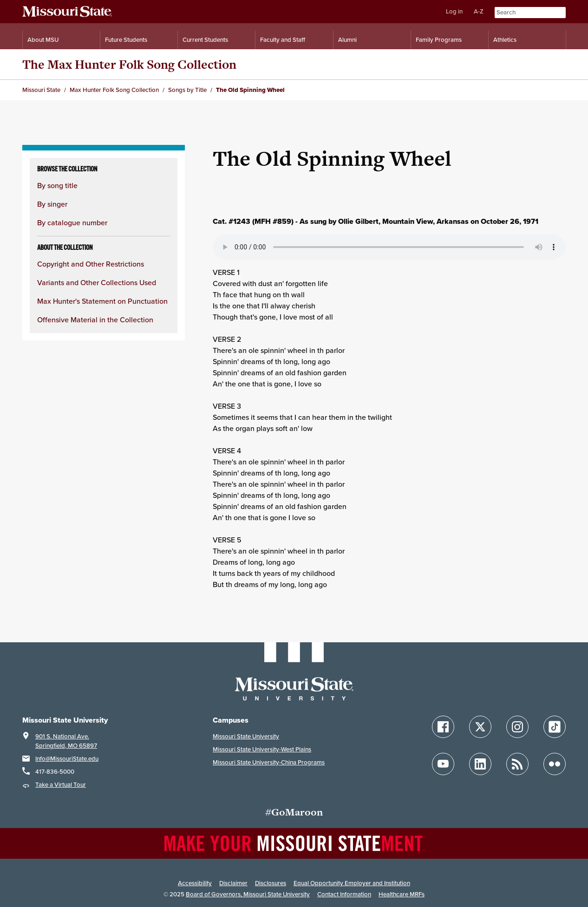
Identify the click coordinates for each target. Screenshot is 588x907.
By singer (52, 204)
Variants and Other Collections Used (97, 283)
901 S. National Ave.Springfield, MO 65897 (66, 741)
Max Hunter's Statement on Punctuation (102, 301)
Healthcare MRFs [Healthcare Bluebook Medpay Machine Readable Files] (402, 894)
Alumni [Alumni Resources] (347, 40)
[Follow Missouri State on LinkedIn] (480, 764)
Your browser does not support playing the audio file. (389, 247)
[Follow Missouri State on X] (480, 727)
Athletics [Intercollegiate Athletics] (505, 40)
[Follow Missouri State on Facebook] (443, 727)
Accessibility (195, 883)
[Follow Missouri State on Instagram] (517, 727)
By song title (57, 186)
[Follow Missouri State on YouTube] (443, 764)
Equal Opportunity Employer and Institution (352, 883)
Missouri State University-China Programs (269, 762)
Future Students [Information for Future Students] (126, 40)
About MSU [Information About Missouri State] (43, 40)
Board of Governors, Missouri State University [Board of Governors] (248, 894)
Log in (454, 11)
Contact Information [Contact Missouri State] (344, 894)
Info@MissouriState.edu (67, 759)
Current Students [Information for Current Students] (205, 40)
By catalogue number (72, 223)
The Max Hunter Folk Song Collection (129, 64)
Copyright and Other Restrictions (91, 264)
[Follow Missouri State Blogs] (517, 764)
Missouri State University (246, 736)
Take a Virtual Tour (61, 785)
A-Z (479, 11)
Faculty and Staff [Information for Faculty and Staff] (283, 40)
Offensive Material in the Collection (95, 320)
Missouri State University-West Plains (262, 749)
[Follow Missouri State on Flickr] (555, 764)
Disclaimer (233, 883)
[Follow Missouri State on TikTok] (555, 727)
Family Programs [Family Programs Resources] (439, 40)
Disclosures (271, 883)
